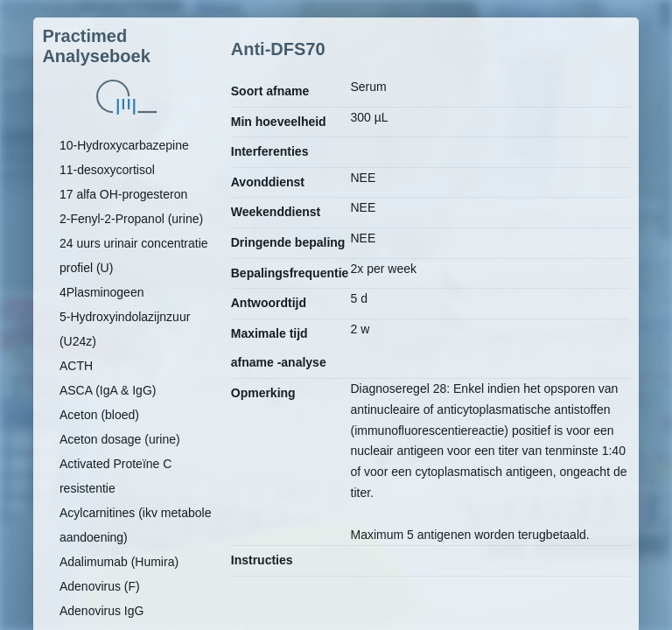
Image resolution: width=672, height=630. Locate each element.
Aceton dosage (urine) (120, 439)
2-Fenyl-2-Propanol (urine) (131, 219)
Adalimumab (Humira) (119, 562)
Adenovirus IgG (102, 611)
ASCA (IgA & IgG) (108, 390)
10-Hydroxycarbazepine (124, 145)
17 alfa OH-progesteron (123, 194)
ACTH (76, 366)
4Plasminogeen (102, 292)
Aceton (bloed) (99, 415)
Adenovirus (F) (100, 586)
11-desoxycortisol (107, 170)
